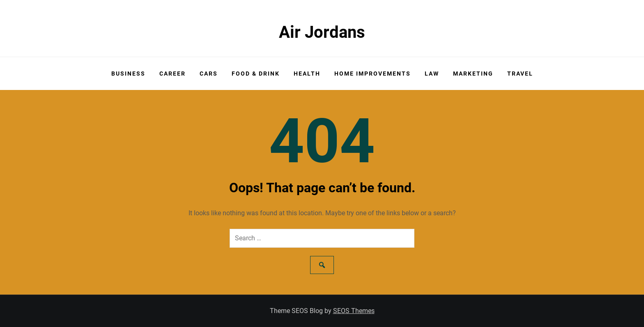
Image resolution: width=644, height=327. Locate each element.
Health (307, 74)
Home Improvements (373, 74)
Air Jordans (322, 32)
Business (128, 74)
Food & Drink (256, 74)
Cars (209, 74)
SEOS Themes (354, 311)
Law (432, 74)
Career (172, 74)
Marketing (473, 74)
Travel (520, 74)
